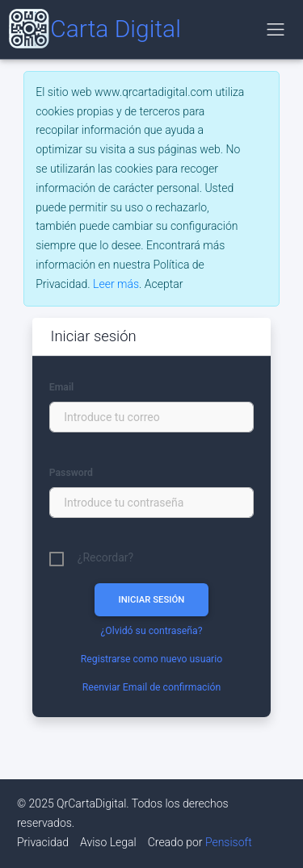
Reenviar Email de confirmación (152, 687)
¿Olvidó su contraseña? (152, 631)
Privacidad (43, 842)
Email (62, 387)
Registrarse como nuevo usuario (151, 659)
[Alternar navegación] (275, 29)
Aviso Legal (108, 842)
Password (71, 473)
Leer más (116, 284)
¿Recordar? (105, 557)
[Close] (164, 285)
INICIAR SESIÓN (152, 599)
